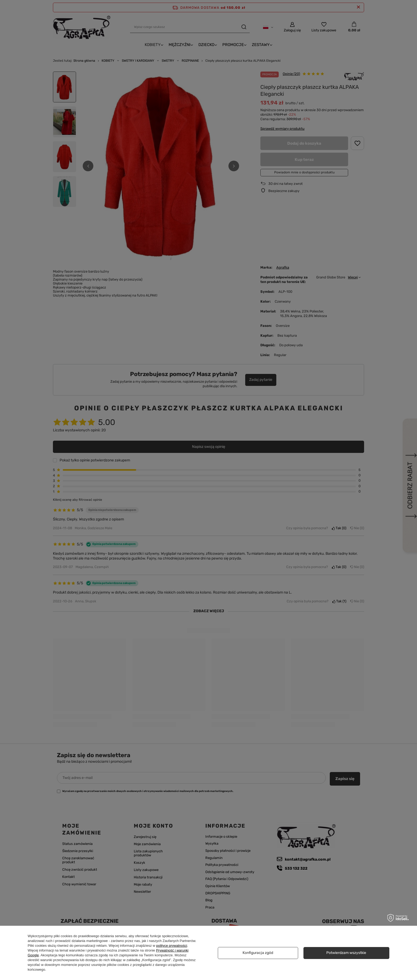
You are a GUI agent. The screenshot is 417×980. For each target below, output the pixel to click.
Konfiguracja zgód (258, 953)
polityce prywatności (172, 946)
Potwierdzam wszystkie (346, 953)
